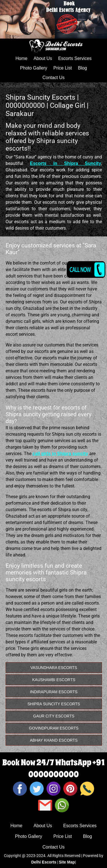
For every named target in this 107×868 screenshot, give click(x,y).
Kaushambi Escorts (54, 680)
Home (21, 58)
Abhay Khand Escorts (54, 740)
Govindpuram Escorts (54, 728)
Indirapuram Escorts (54, 692)
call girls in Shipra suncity (60, 454)
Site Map (67, 862)
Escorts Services (75, 58)
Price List (63, 68)
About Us (43, 58)
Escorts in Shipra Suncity (66, 163)
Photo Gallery (34, 68)
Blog (82, 68)
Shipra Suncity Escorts (54, 704)
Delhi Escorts (44, 862)
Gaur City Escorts (54, 716)
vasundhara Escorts (54, 668)
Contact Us (53, 78)
